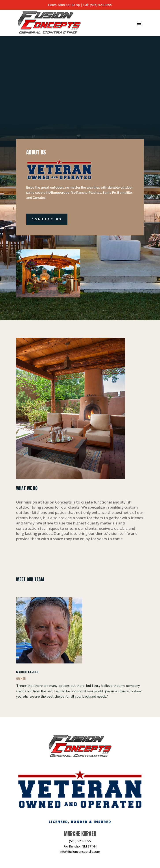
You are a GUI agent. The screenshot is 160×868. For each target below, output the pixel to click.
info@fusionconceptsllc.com (80, 852)
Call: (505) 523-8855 (98, 5)
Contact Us (47, 219)
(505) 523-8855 (80, 841)
